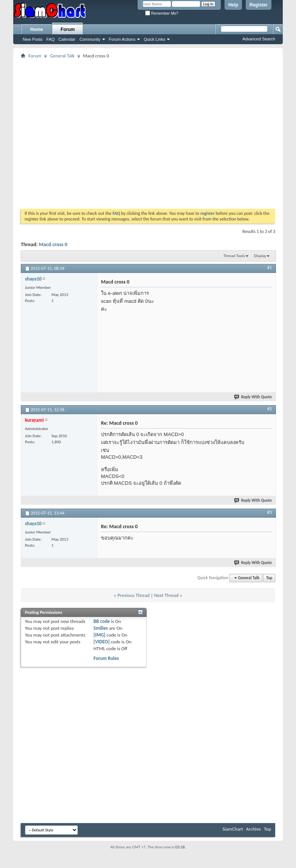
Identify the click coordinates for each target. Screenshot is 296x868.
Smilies (101, 628)
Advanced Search (259, 39)
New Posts (33, 39)
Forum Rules (106, 658)
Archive (253, 829)
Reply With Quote (253, 397)
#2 (270, 409)
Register (259, 5)
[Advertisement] (71, 131)
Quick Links (154, 39)
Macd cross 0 (53, 244)
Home (36, 29)
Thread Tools (234, 256)
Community (90, 39)
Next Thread (167, 595)
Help (233, 5)
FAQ (51, 39)
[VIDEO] (102, 642)
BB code (102, 621)
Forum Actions (122, 39)
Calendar (67, 39)
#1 (270, 268)
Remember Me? (162, 13)
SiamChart (232, 829)
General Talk (62, 56)
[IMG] (99, 635)
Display (260, 256)
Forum (67, 29)
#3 (270, 512)
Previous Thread (134, 595)
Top (269, 578)
